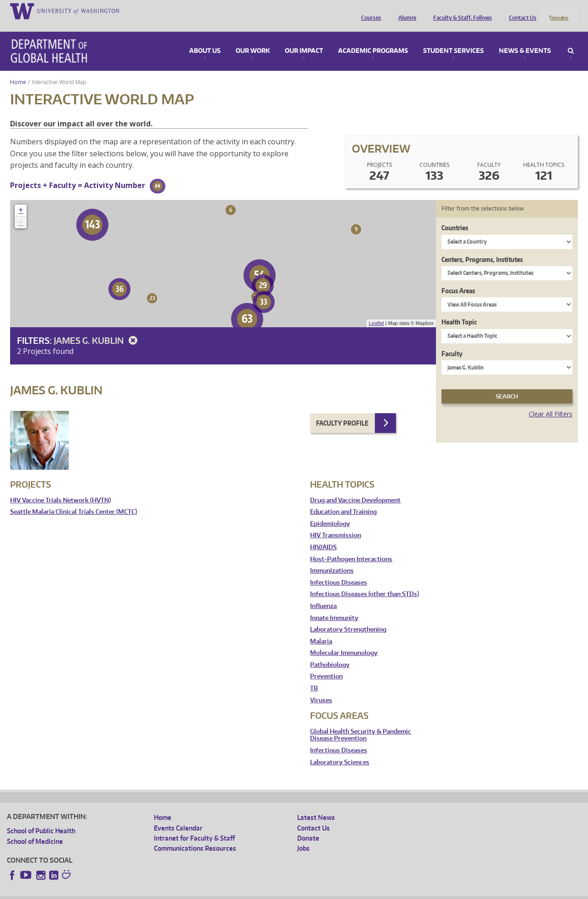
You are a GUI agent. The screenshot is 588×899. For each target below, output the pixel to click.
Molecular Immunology (344, 641)
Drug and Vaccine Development (355, 488)
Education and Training (343, 500)
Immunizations (332, 559)
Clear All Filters (551, 402)
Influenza (323, 594)
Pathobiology (330, 652)
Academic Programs (373, 39)
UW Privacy (128, 891)
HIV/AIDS (323, 535)
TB (314, 676)
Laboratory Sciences (340, 750)
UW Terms (165, 891)
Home (18, 70)
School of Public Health (41, 819)
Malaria (321, 629)
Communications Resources (195, 836)
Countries (455, 216)
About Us (205, 39)
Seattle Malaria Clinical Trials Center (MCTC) (73, 500)
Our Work (253, 39)
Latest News (316, 805)
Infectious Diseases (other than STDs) (365, 582)
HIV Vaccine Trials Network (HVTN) (60, 488)
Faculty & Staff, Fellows (460, 11)
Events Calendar (178, 816)
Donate (558, 11)
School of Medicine (35, 829)
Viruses (321, 688)
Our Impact (304, 39)
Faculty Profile (342, 411)
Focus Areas (458, 278)
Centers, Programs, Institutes (482, 247)
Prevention (326, 664)
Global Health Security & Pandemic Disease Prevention (361, 723)
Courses (369, 11)
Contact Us (520, 11)
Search (571, 39)
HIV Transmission (336, 523)
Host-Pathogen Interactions (351, 547)
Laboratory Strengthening (348, 617)
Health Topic (459, 310)
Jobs (303, 836)
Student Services (453, 39)
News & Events (525, 39)
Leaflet (376, 311)
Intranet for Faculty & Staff (194, 826)
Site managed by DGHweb (220, 891)
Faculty (452, 341)
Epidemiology (330, 511)
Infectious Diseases (339, 570)
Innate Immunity (334, 606)
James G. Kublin (97, 328)
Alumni (405, 11)
